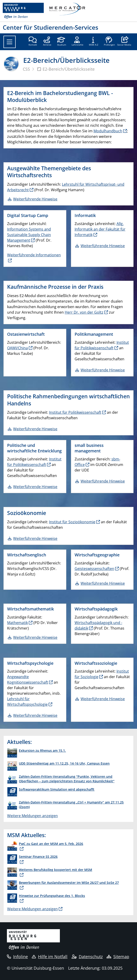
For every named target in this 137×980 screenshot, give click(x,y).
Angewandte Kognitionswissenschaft (28, 679)
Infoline (17, 957)
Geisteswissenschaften (94, 569)
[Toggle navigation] (10, 42)
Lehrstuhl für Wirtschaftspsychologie (27, 702)
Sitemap (118, 957)
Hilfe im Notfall (50, 957)
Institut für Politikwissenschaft (102, 345)
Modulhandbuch (108, 131)
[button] (124, 42)
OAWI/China (17, 348)
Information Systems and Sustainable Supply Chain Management (29, 235)
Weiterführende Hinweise (103, 246)
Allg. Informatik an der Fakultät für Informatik (100, 229)
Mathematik (17, 623)
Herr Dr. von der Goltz (84, 312)
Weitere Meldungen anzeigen (32, 816)
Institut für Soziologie (102, 674)
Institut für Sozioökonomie (72, 522)
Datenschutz (87, 957)
